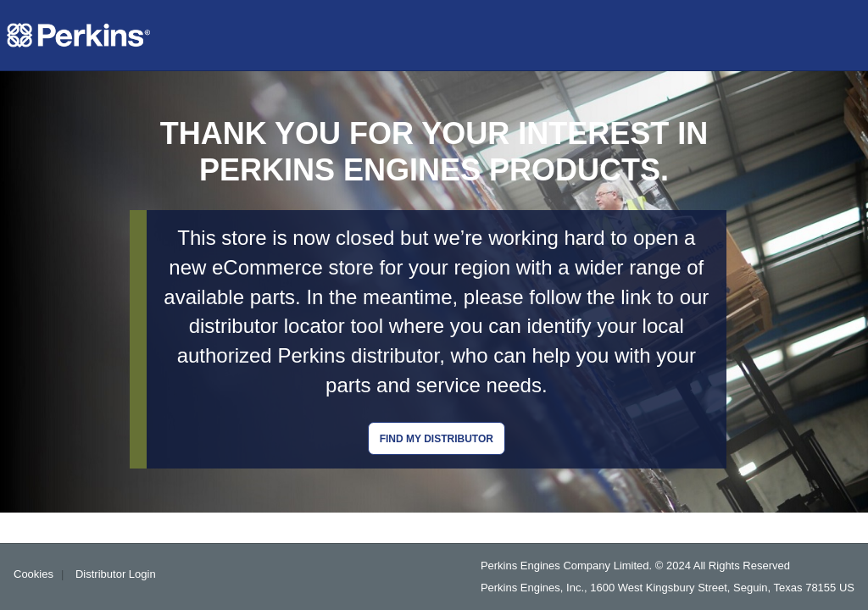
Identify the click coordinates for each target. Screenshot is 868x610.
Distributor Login (116, 574)
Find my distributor (437, 439)
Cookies (33, 574)
